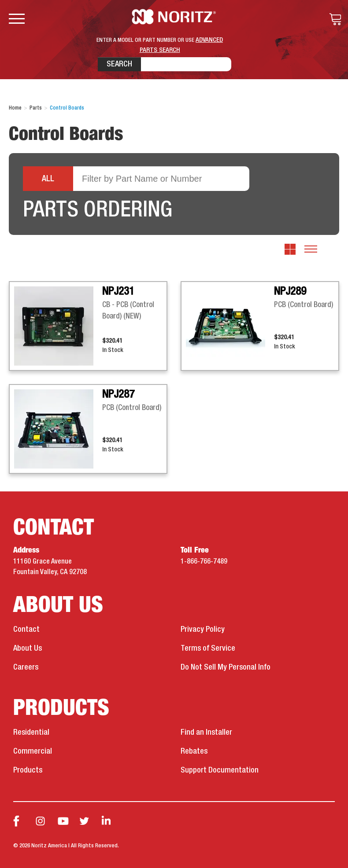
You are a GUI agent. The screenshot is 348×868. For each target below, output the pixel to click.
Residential (31, 732)
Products (28, 770)
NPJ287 (118, 395)
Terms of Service (208, 648)
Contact (26, 630)
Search (119, 64)
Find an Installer (206, 732)
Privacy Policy (203, 630)
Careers (26, 667)
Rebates (194, 751)
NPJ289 (290, 292)
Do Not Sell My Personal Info (226, 667)
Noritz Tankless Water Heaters (174, 17)
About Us (28, 648)
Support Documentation (220, 770)
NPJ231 (118, 292)
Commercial (33, 751)
